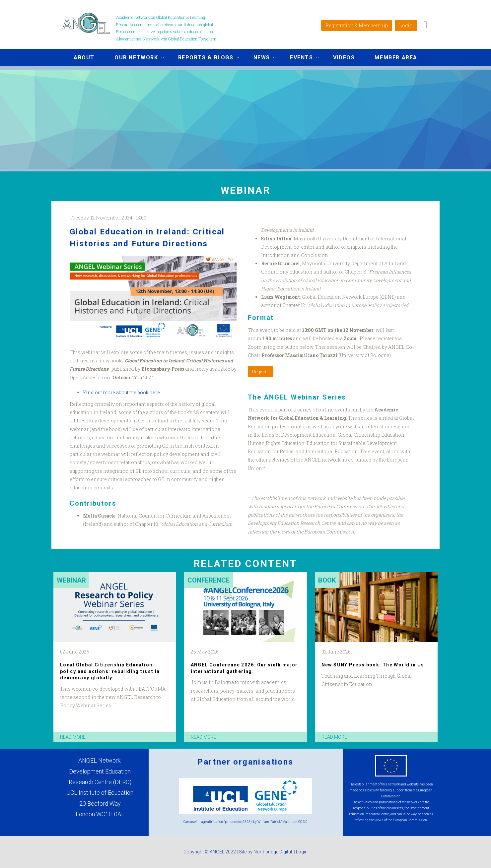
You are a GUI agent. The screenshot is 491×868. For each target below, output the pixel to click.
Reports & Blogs (204, 58)
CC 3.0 (303, 822)
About (84, 58)
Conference (209, 580)
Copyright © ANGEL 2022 (210, 852)
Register (261, 372)
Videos (344, 58)
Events (300, 58)
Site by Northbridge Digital (266, 852)
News (260, 58)
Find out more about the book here (121, 392)
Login (406, 25)
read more (73, 737)
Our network (134, 58)
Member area (396, 58)
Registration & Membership (357, 25)
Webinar (71, 580)
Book (327, 580)
